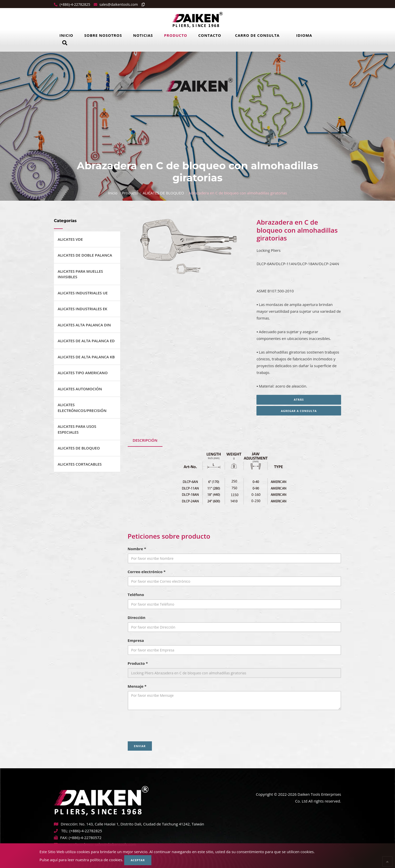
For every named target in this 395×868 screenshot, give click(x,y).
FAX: (61, 838)
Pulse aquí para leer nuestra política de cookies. (81, 860)
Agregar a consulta (299, 411)
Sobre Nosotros (103, 35)
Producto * (138, 663)
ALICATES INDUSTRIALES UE (83, 293)
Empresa (136, 640)
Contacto (210, 35)
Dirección (137, 617)
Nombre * (137, 549)
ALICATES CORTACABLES (80, 464)
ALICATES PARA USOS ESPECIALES (77, 429)
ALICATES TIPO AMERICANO (83, 373)
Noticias (143, 35)
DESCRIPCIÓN (145, 440)
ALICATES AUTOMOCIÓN (80, 389)
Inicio (66, 35)
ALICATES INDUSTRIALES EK (83, 309)
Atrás (299, 400)
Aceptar (138, 860)
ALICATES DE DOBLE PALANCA (85, 255)
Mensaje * (137, 686)
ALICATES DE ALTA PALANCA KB (86, 357)
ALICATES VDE (70, 239)
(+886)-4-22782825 (74, 4)
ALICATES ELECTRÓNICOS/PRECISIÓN (82, 408)
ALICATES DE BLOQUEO (163, 193)
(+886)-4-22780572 (85, 838)
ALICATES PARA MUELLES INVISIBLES (80, 274)
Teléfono (136, 595)
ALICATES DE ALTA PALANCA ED (86, 341)
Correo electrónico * (147, 572)
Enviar (140, 746)
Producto (176, 35)
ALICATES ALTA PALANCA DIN (84, 325)
